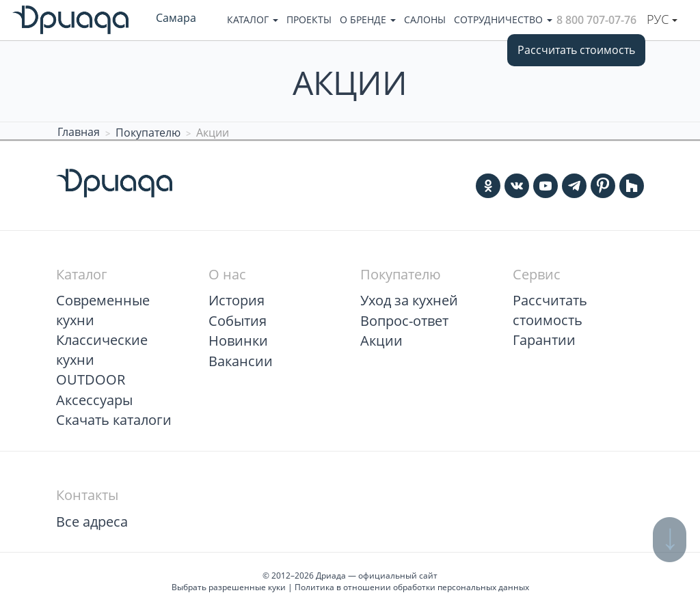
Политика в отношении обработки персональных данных (412, 587)
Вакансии (241, 361)
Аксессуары (94, 400)
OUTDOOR (91, 379)
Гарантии (544, 340)
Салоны (425, 19)
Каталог (253, 19)
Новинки (238, 341)
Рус (662, 19)
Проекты (309, 19)
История (237, 300)
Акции (381, 341)
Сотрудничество (503, 19)
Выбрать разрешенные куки (229, 587)
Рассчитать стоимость (576, 50)
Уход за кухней (409, 300)
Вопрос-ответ (404, 321)
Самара (176, 18)
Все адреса (92, 522)
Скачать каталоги (114, 420)
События (238, 321)
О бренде (368, 19)
